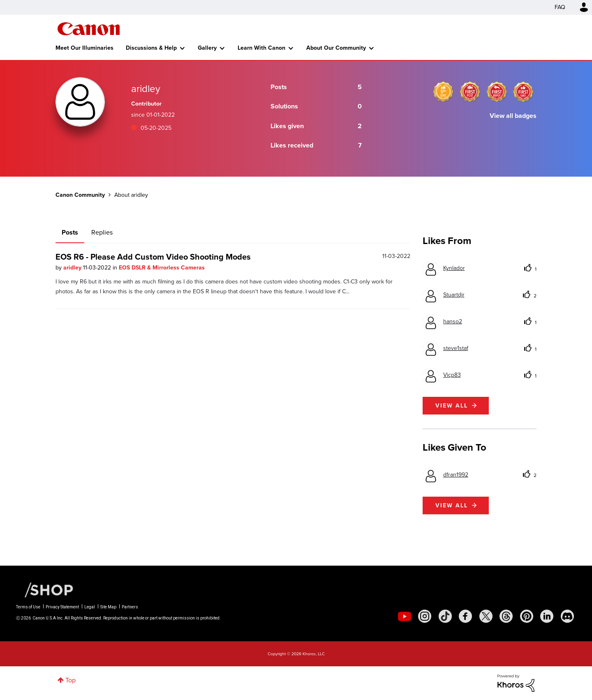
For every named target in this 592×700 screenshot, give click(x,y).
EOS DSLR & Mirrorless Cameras (162, 268)
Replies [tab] (102, 232)
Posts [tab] (70, 232)
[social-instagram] (425, 616)
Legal (90, 607)
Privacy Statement (62, 607)
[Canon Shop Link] (45, 589)
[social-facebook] (465, 616)
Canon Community (89, 29)
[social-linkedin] (547, 616)
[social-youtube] (405, 616)
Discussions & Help (151, 48)
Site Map (108, 607)
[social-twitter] (486, 616)
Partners (130, 607)
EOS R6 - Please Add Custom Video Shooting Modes (153, 257)
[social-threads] (506, 616)
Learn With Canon (261, 48)
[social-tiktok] (445, 616)
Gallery (207, 48)
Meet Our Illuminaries (84, 48)
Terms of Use (28, 607)
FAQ (560, 7)
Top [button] (71, 680)
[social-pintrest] (527, 616)
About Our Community (336, 48)
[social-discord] (567, 616)
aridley (73, 268)
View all (452, 406)
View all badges (513, 116)
